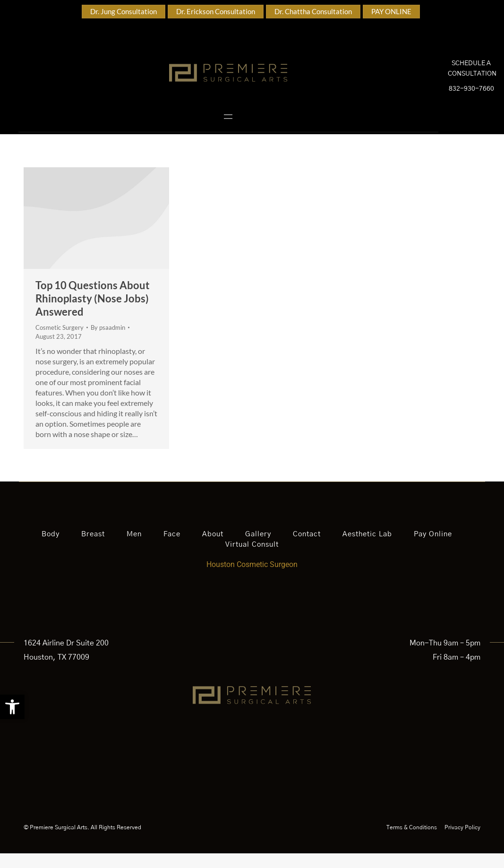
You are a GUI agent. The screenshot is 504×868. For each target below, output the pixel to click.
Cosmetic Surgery (60, 342)
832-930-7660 (471, 96)
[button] (12, 707)
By (108, 342)
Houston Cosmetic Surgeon (252, 579)
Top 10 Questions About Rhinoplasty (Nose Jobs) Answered (93, 313)
